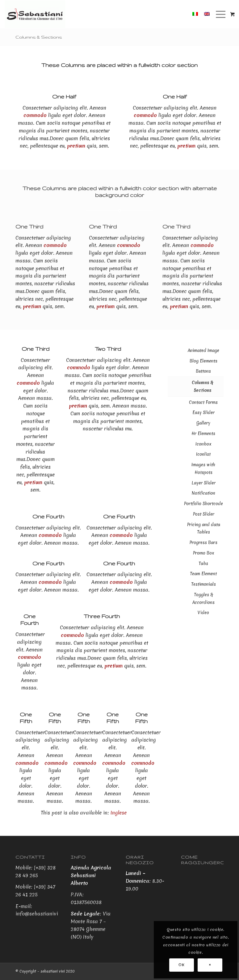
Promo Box (203, 553)
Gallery (203, 423)
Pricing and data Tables (203, 528)
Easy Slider (203, 413)
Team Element (203, 574)
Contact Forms (203, 402)
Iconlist (203, 454)
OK (181, 965)
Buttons (203, 371)
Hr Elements (203, 433)
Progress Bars (203, 542)
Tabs (203, 563)
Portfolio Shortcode (203, 504)
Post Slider (203, 514)
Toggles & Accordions (203, 599)
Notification (203, 493)
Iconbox (203, 444)
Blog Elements (203, 361)
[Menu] (218, 14)
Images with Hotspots (203, 469)
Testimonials (203, 584)
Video (203, 613)
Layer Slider (203, 483)
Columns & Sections (39, 37)
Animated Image (203, 350)
